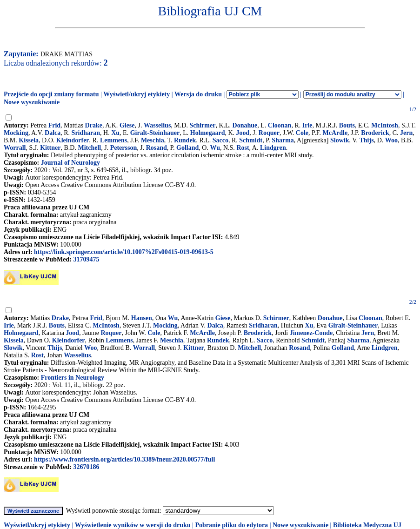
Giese (127, 125)
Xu (115, 133)
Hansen (142, 318)
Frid (54, 125)
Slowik (340, 140)
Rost (243, 148)
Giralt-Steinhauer (155, 133)
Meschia (153, 140)
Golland (187, 148)
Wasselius (157, 125)
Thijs (367, 140)
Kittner (50, 148)
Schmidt (251, 140)
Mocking (16, 133)
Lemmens (113, 140)
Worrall (15, 148)
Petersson (124, 148)
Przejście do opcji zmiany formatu (51, 94)
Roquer (269, 133)
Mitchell (89, 148)
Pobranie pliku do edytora (231, 525)
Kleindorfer (73, 140)
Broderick (375, 133)
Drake (94, 125)
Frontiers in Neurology (73, 378)
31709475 (86, 259)
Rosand (157, 148)
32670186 (86, 467)
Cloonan (280, 125)
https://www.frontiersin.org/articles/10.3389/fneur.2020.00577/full (124, 459)
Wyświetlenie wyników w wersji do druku (133, 525)
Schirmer (202, 125)
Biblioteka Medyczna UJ (367, 525)
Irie (307, 125)
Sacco (220, 140)
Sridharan (86, 133)
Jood (243, 133)
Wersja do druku (198, 94)
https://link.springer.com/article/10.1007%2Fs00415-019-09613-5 (124, 252)
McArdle (335, 133)
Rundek (185, 140)
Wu (215, 148)
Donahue (245, 125)
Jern (406, 133)
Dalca (53, 133)
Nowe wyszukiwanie (32, 102)
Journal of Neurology (70, 163)
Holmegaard (208, 133)
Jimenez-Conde (311, 333)
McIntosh (385, 125)
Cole (302, 133)
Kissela (29, 140)
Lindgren (273, 148)
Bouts (347, 125)
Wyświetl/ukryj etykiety (137, 94)
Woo (391, 140)
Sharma (283, 140)
